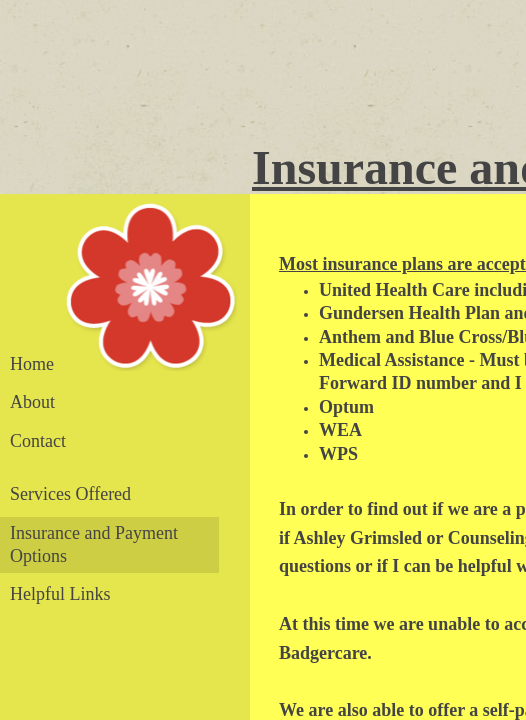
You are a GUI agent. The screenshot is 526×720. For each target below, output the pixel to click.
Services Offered (70, 494)
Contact (38, 441)
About (32, 402)
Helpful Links (60, 594)
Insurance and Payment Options (94, 544)
